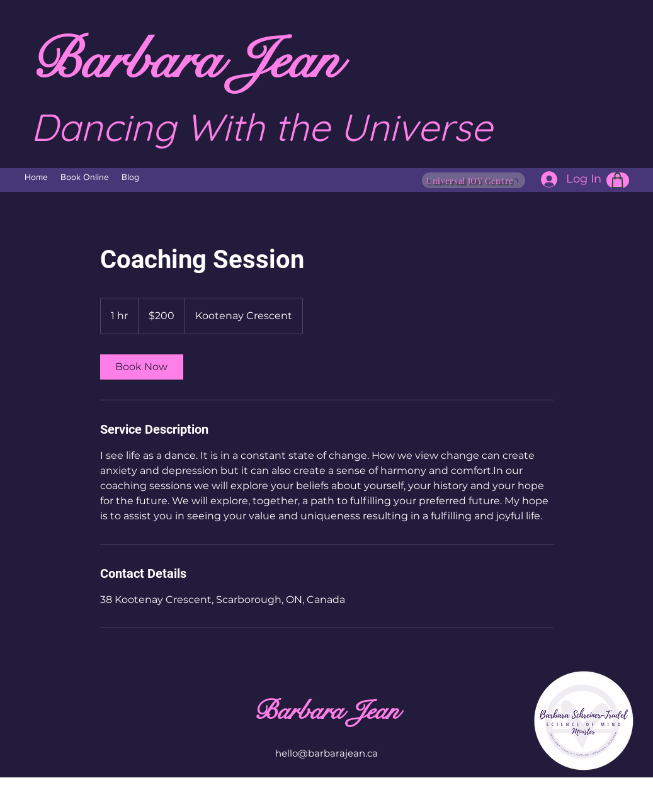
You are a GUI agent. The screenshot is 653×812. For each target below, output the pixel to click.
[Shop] (618, 180)
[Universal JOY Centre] (474, 180)
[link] (142, 367)
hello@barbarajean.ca (326, 753)
